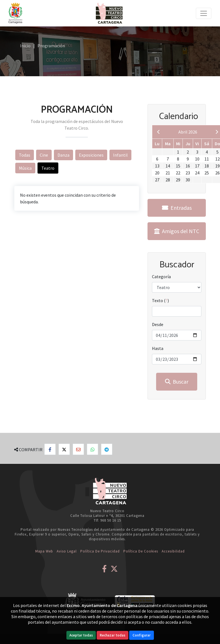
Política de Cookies (141, 551)
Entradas (177, 208)
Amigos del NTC (177, 231)
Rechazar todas (112, 635)
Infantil (120, 155)
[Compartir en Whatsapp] (92, 449)
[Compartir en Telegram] (107, 449)
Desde (158, 324)
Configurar (142, 635)
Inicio (25, 46)
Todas (25, 155)
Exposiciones (91, 155)
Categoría (161, 277)
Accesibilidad (173, 551)
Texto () (160, 300)
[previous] (159, 132)
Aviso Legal (67, 551)
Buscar (177, 382)
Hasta (158, 348)
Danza (63, 155)
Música (25, 168)
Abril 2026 (188, 132)
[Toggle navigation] (204, 13)
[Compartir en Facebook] (50, 449)
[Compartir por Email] (78, 449)
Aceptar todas (81, 635)
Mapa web (44, 551)
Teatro (48, 168)
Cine (44, 155)
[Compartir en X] (64, 449)
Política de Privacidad (100, 551)
